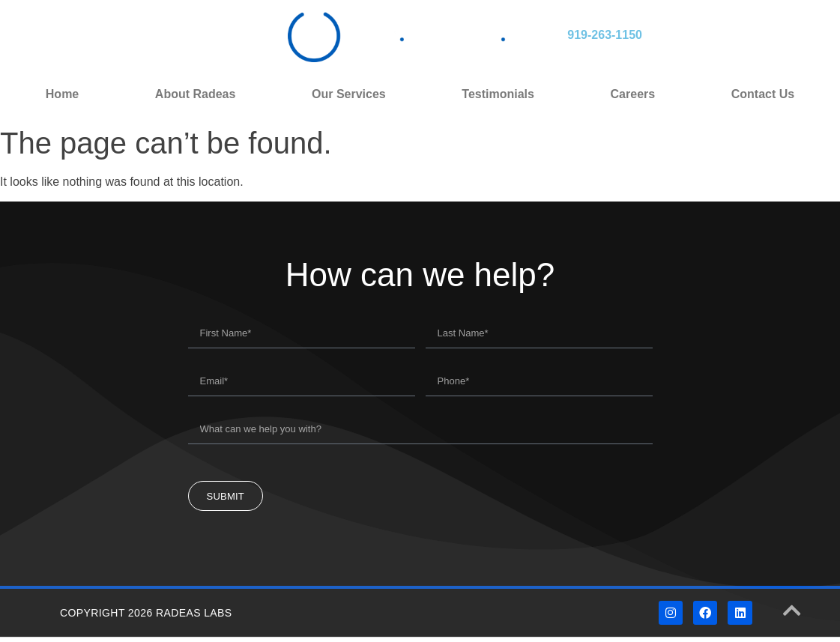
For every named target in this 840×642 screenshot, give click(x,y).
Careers (633, 94)
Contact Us (763, 94)
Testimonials (498, 94)
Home (62, 94)
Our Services (349, 94)
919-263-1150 (605, 35)
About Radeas (196, 94)
